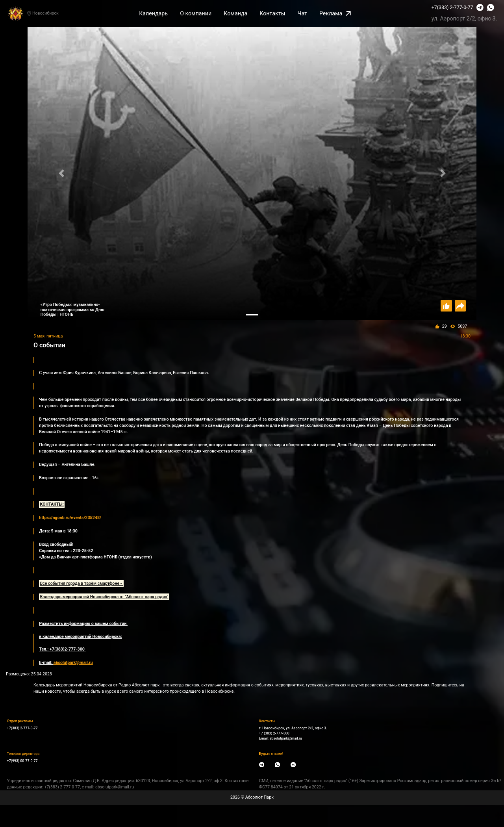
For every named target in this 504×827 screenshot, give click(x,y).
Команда (235, 13)
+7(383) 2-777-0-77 (452, 7)
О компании (196, 13)
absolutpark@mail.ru (286, 738)
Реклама (335, 13)
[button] (61, 173)
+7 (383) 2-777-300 (274, 733)
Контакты (272, 13)
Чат (302, 13)
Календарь (153, 13)
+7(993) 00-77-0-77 (22, 761)
